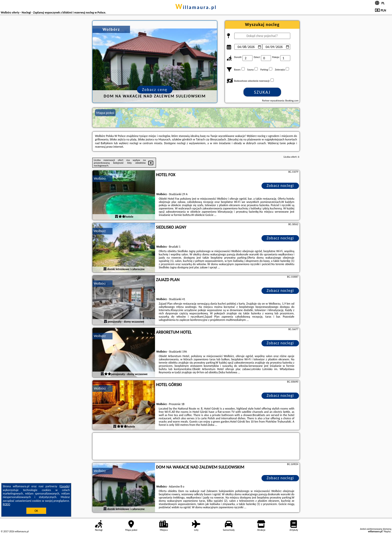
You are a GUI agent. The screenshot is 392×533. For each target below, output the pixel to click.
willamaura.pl (196, 7)
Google (65, 486)
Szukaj (262, 92)
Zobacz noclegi (280, 186)
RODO (6, 504)
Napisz (387, 531)
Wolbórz (100, 179)
